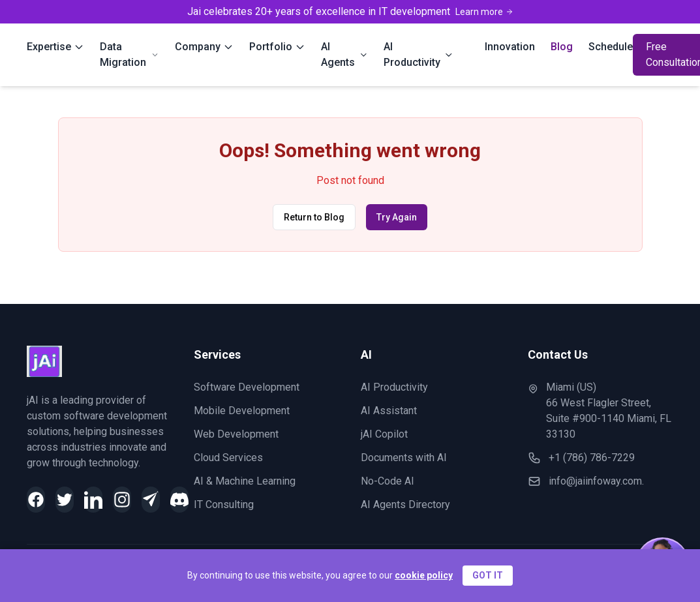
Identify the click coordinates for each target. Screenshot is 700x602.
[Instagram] (122, 500)
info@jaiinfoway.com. (596, 481)
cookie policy (424, 575)
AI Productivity (394, 387)
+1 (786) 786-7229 (592, 458)
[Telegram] (151, 500)
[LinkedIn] (93, 500)
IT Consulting (224, 504)
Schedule (611, 47)
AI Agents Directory (405, 504)
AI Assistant (389, 411)
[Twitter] (65, 500)
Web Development (236, 434)
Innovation (510, 47)
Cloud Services (228, 458)
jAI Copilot (384, 434)
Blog (562, 47)
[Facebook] (36, 500)
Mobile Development (242, 411)
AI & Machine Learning (245, 481)
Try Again (397, 217)
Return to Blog (314, 217)
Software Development (247, 387)
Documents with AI (404, 458)
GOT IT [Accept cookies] (488, 575)
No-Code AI (388, 481)
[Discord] (179, 500)
